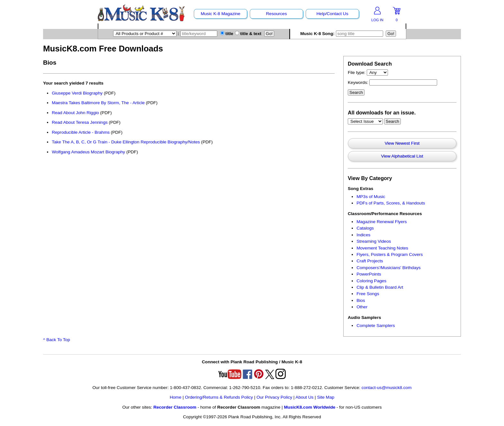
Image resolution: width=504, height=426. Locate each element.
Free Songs (368, 294)
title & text (248, 34)
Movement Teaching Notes (382, 248)
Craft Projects (370, 261)
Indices (363, 235)
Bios (361, 300)
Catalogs (365, 228)
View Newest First (402, 143)
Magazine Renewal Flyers (382, 222)
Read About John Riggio (75, 113)
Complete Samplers (376, 326)
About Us (304, 397)
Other (362, 307)
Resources (277, 14)
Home (175, 397)
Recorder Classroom (175, 407)
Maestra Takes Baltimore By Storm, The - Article (98, 103)
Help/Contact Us (333, 14)
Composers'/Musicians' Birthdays (388, 268)
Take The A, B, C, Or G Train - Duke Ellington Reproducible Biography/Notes (126, 142)
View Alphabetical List (402, 156)
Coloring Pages (371, 281)
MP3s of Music (371, 197)
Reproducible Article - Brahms (81, 132)
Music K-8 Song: (342, 34)
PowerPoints (369, 274)
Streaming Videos (374, 241)
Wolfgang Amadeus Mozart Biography (88, 152)
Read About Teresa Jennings (80, 122)
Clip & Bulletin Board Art (380, 287)
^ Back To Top (57, 340)
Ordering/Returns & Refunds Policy (219, 397)
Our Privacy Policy (274, 397)
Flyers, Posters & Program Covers (390, 254)
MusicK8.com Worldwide (310, 407)
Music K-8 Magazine (220, 14)
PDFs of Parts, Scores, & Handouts (391, 203)
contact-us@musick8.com (387, 388)
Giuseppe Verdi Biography (77, 93)
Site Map (326, 397)
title (227, 34)
